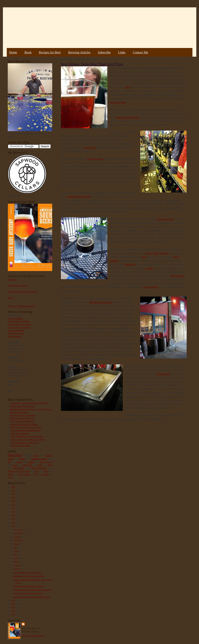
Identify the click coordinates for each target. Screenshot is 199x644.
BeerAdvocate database (128, 117)
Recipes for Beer (50, 52)
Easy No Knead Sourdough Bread (25, 430)
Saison (20, 462)
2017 (13, 508)
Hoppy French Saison (19, 412)
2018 (13, 505)
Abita (128, 87)
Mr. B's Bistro (178, 276)
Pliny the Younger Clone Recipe (25, 442)
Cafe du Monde (150, 287)
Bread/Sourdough (39, 468)
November (18, 533)
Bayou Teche (152, 253)
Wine (50, 465)
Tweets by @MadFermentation (21, 306)
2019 (13, 501)
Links (122, 52)
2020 (13, 498)
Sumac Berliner (15, 336)
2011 (13, 600)
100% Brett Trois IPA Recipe (22, 418)
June (16, 551)
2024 (13, 487)
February (18, 565)
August (17, 544)
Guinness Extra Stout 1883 (19, 324)
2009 (13, 607)
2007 (13, 615)
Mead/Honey (19, 468)
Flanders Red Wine (16, 330)
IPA (9, 462)
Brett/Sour (15, 455)
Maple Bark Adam (16, 333)
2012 (13, 526)
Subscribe (104, 52)
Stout (22, 459)
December (18, 530)
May (16, 555)
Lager (15, 465)
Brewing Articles (79, 52)
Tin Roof (164, 253)
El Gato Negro (163, 374)
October (17, 537)
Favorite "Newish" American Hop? (28, 593)
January (17, 569)
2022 (13, 494)
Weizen (11, 474)
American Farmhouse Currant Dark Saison (31, 597)
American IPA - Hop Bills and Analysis (28, 439)
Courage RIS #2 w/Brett (18, 321)
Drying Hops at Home (20, 445)
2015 (13, 515)
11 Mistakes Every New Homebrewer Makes (29, 403)
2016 (13, 512)
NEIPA (31, 462)
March (17, 562)
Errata (10, 298)
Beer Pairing (45, 474)
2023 (13, 490)
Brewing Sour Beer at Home (22, 406)
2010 (13, 604)
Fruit (36, 455)
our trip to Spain (118, 102)
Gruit (46, 471)
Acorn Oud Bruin (15, 318)
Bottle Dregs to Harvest (18, 285)
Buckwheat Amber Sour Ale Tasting (29, 576)
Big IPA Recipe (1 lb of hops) (23, 415)
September (18, 540)
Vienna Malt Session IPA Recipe (24, 424)
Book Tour (12, 279)
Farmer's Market (24, 474)
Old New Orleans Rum (101, 302)
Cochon (149, 268)
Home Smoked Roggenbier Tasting (28, 586)
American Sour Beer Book (19, 471)
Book (28, 52)
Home (13, 52)
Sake (36, 474)
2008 (13, 611)
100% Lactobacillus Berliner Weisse (26, 427)
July (16, 547)
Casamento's (90, 148)
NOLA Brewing (95, 159)
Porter (40, 465)
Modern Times (39, 459)
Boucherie (130, 264)
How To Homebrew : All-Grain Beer (27, 436)
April (16, 558)
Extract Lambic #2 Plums (19, 327)
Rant (37, 471)
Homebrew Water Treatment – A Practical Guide (31, 409)
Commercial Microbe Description (22, 292)
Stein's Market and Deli (79, 196)
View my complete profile (33, 635)
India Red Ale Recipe (20, 433)
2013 (13, 523)
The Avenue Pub (165, 219)
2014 (13, 519)
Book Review (46, 462)
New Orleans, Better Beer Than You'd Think (32, 590)
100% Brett (27, 465)
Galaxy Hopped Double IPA (22, 421)
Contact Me (140, 52)
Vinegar (10, 477)
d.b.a (144, 257)
